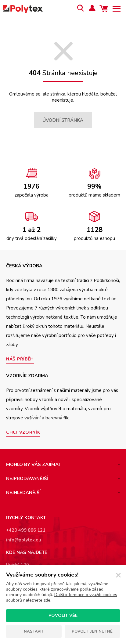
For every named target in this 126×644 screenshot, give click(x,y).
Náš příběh (20, 359)
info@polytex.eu (24, 540)
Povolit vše (63, 615)
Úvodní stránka (63, 120)
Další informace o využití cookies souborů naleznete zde (62, 597)
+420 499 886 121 (26, 530)
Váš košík (105, 9)
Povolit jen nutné (92, 631)
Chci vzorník (23, 432)
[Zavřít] (118, 575)
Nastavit (34, 631)
